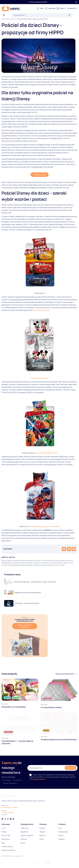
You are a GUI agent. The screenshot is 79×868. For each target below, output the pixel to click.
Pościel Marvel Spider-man (46, 453)
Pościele (42, 828)
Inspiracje (14, 19)
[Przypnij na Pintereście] (74, 549)
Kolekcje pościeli (40, 175)
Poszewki (62, 839)
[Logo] (11, 9)
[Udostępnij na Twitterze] (69, 549)
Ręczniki (42, 835)
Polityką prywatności (38, 779)
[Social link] (2, 819)
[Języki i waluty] (72, 8)
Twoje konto (25, 828)
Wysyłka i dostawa (27, 835)
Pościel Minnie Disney (39, 378)
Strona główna (6, 19)
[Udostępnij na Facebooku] (64, 549)
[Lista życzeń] (50, 8)
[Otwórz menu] (4, 15)
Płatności (24, 839)
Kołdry (42, 839)
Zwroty (23, 843)
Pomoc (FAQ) (6, 835)
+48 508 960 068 (7, 812)
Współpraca (6, 839)
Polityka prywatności (8, 850)
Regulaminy (24, 832)
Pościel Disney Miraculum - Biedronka (45, 526)
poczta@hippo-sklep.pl (10, 807)
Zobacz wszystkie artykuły (65, 674)
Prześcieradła (63, 832)
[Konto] (40, 8)
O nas (3, 828)
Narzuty (61, 835)
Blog (3, 843)
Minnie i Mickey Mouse (41, 310)
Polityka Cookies (7, 846)
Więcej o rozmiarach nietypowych (25, 626)
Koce (60, 828)
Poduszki (42, 832)
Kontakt (4, 832)
